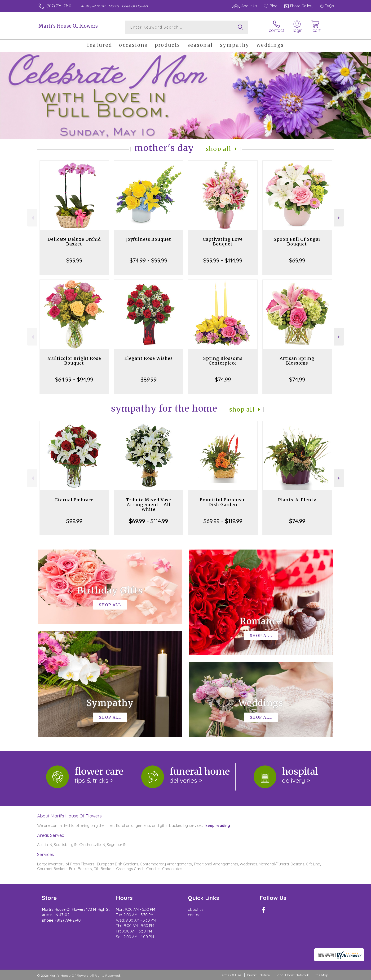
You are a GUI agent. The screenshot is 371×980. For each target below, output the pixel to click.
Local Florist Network (292, 975)
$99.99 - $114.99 (223, 260)
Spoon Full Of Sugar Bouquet (297, 242)
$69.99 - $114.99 (148, 521)
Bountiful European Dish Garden (223, 502)
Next (339, 218)
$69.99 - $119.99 (223, 521)
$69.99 (297, 260)
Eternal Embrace (74, 500)
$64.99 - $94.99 (74, 379)
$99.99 (74, 260)
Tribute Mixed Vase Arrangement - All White (149, 505)
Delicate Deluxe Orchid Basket (74, 242)
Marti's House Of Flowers (68, 26)
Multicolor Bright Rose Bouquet (74, 361)
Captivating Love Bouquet (223, 242)
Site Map (321, 975)
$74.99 (223, 379)
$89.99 (149, 379)
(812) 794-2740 (59, 6)
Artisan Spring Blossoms (297, 361)
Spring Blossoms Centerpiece (223, 361)
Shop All (219, 149)
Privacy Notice (258, 975)
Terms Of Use (230, 975)
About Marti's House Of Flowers (69, 816)
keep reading (218, 825)
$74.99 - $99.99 (148, 260)
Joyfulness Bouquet (149, 239)
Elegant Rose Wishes (149, 358)
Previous (32, 218)
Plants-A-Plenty (297, 500)
